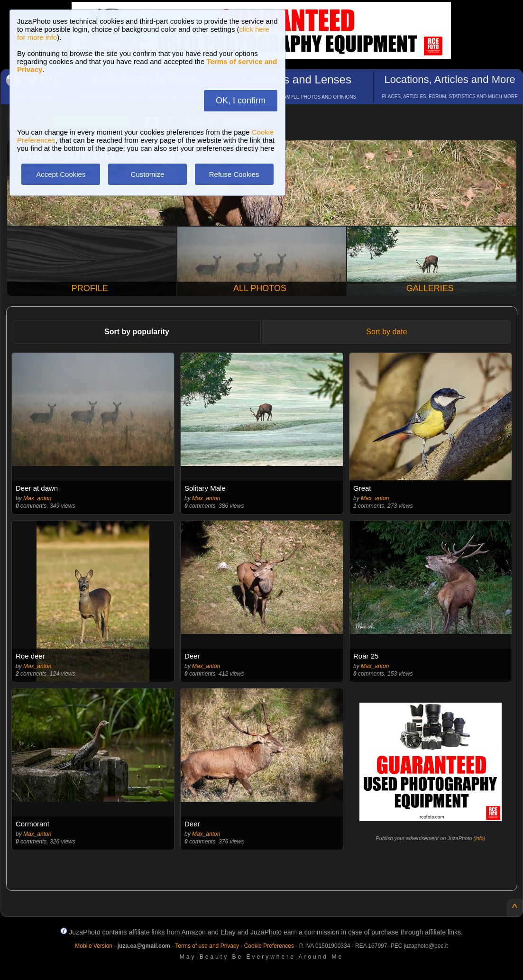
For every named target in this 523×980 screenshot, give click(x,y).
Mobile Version (94, 946)
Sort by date (386, 332)
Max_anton (37, 498)
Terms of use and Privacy (207, 946)
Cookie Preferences (269, 946)
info (479, 838)
